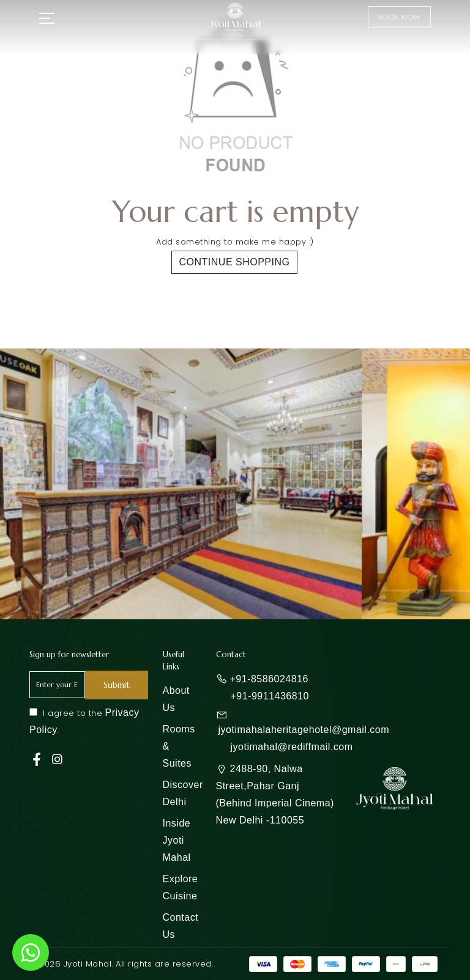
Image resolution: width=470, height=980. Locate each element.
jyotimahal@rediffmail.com (292, 747)
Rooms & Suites (179, 746)
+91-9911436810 (270, 696)
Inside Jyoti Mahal (177, 840)
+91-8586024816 (269, 679)
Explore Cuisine (181, 887)
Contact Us (181, 926)
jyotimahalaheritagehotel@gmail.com (304, 730)
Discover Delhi (183, 793)
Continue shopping (235, 262)
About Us (176, 699)
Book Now (399, 17)
